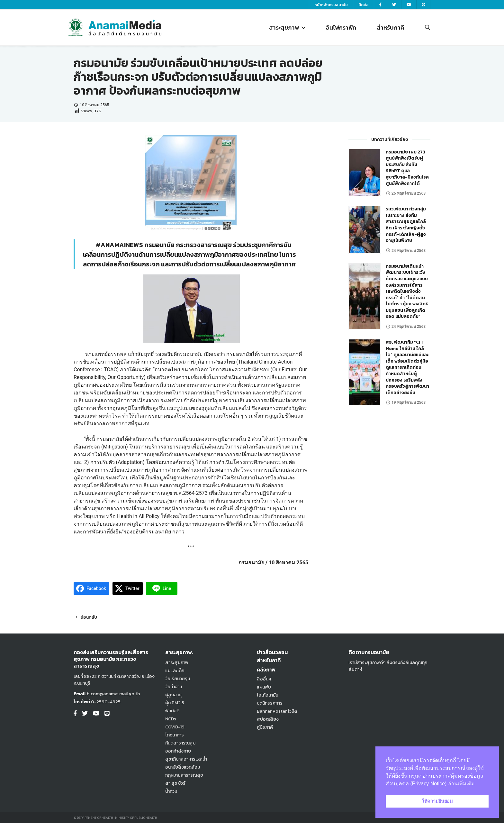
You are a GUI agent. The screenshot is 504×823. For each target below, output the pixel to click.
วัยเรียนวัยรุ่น (178, 679)
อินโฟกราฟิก (341, 28)
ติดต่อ (364, 5)
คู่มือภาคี (265, 727)
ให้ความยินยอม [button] (437, 801)
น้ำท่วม (171, 791)
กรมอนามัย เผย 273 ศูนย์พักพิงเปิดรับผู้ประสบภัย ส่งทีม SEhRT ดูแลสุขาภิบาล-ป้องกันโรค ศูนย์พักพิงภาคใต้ (407, 168)
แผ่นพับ (264, 687)
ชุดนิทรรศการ (270, 703)
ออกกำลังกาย (178, 751)
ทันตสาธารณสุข (180, 743)
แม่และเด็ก (175, 671)
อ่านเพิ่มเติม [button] (461, 784)
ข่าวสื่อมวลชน (272, 652)
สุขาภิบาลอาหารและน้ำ (186, 759)
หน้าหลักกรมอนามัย (331, 5)
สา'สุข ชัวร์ (175, 783)
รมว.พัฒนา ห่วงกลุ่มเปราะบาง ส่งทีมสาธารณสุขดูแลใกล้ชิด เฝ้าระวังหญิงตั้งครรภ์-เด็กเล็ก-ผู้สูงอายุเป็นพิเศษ (406, 225)
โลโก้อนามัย (268, 695)
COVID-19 (175, 727)
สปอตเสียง (268, 719)
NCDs (171, 719)
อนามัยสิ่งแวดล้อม (183, 767)
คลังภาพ (266, 670)
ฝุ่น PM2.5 (175, 703)
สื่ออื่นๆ (264, 679)
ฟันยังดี (172, 711)
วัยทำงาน (174, 687)
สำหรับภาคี (390, 28)
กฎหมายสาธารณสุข (184, 775)
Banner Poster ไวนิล (277, 711)
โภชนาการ (175, 735)
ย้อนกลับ (85, 617)
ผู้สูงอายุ (173, 695)
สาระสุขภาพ (287, 28)
